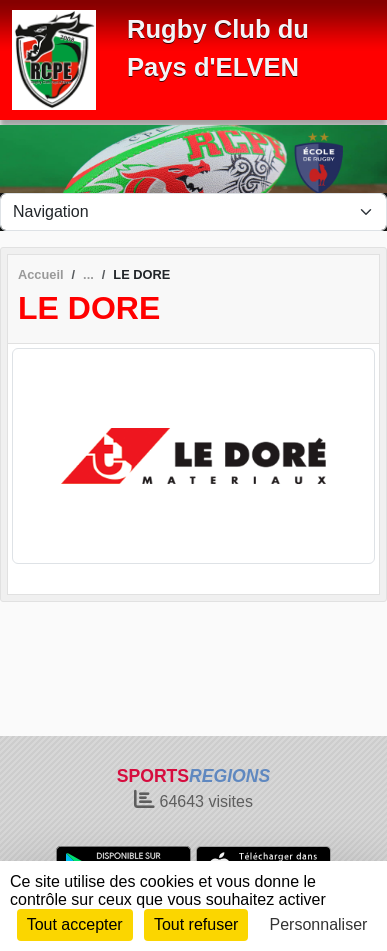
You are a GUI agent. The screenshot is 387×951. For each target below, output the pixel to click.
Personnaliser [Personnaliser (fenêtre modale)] (319, 924)
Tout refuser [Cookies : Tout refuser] (196, 924)
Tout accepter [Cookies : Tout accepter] (75, 924)
